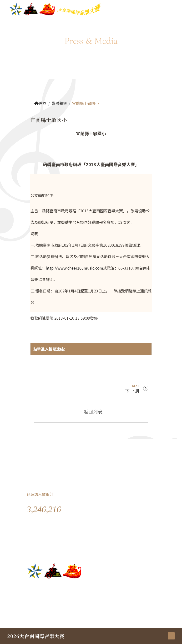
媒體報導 (59, 103)
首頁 (40, 103)
